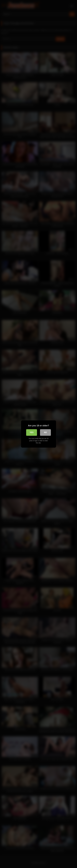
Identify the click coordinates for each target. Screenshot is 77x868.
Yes (32, 432)
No (45, 432)
